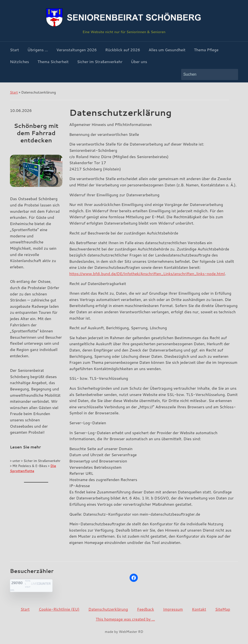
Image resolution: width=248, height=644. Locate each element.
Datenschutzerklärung (108, 609)
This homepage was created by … (125, 619)
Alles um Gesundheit (167, 50)
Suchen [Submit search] (232, 74)
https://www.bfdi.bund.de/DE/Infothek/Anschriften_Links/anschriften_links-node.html (147, 274)
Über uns (139, 62)
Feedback (146, 609)
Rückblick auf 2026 (123, 50)
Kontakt (199, 609)
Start (14, 50)
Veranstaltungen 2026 (77, 50)
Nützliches (19, 62)
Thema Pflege (206, 50)
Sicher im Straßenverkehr (100, 62)
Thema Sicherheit (53, 62)
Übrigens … (38, 50)
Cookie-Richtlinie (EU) (59, 609)
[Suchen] (205, 74)
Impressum (173, 609)
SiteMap (223, 609)
